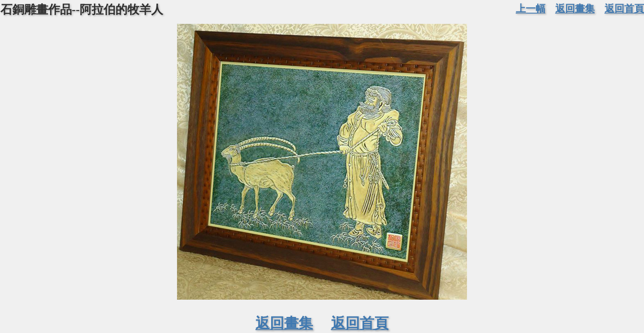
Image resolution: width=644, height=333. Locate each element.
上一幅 (531, 8)
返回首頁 (624, 8)
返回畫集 (575, 8)
